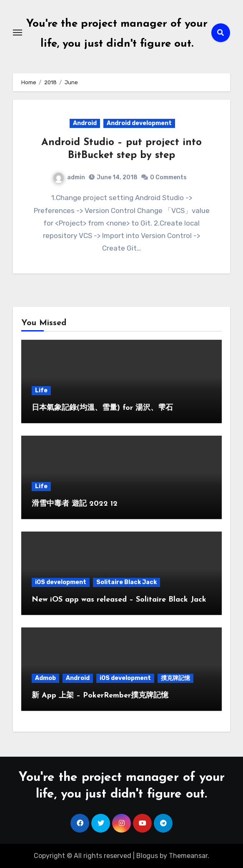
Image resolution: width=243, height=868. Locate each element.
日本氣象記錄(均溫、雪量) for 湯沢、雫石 (102, 408)
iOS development (61, 582)
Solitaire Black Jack (127, 582)
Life (41, 390)
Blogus (147, 856)
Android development (139, 123)
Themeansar (188, 856)
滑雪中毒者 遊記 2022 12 (75, 504)
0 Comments (168, 177)
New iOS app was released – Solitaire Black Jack (119, 600)
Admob (45, 678)
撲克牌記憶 (175, 678)
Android (85, 123)
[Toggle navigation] (18, 33)
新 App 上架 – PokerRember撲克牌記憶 (100, 696)
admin (69, 177)
